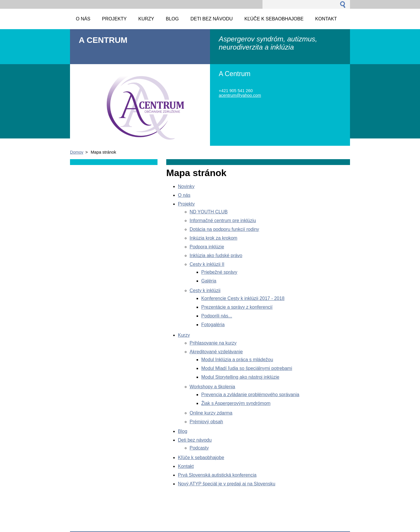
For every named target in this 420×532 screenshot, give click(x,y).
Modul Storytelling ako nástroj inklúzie (240, 377)
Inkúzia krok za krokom (213, 238)
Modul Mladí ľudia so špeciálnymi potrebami (247, 368)
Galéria (209, 281)
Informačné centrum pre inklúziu (223, 221)
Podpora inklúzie (207, 247)
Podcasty (199, 448)
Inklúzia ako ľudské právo (216, 256)
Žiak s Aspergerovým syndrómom (236, 403)
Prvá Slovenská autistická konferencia (217, 475)
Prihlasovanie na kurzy (213, 343)
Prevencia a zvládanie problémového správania (250, 395)
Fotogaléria (213, 325)
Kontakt (186, 466)
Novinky (186, 186)
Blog (183, 431)
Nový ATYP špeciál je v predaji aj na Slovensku (227, 484)
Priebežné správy (219, 272)
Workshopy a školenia (212, 387)
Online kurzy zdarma (211, 413)
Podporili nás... (217, 316)
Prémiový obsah (206, 422)
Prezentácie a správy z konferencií (237, 307)
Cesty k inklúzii (205, 290)
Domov (77, 152)
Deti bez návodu (195, 440)
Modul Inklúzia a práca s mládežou (237, 360)
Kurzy (184, 335)
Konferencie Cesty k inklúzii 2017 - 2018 (243, 298)
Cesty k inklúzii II (207, 264)
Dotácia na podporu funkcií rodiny (224, 229)
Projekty (186, 204)
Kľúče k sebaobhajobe (201, 458)
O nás (184, 195)
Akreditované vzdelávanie (216, 352)
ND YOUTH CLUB (209, 212)
